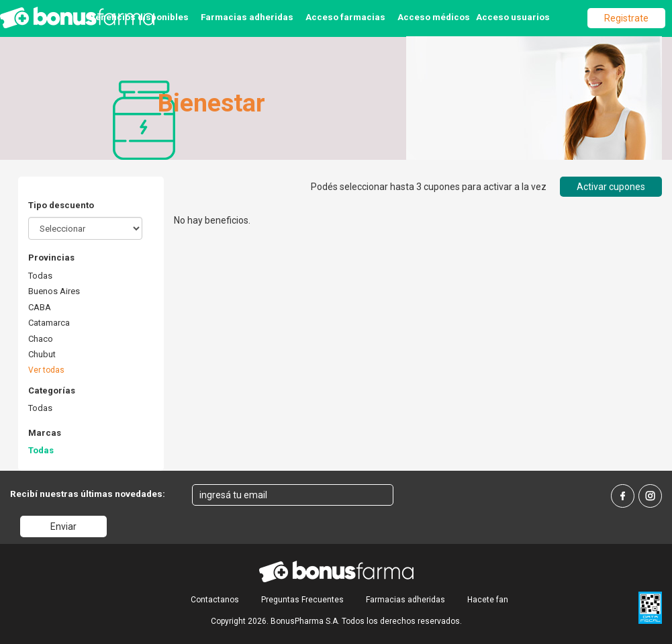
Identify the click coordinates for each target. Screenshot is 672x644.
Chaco (41, 339)
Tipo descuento (61, 205)
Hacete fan (488, 600)
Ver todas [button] (46, 370)
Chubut (42, 354)
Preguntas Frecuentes (302, 600)
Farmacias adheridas (247, 17)
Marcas (45, 433)
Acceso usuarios (513, 17)
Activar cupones (611, 187)
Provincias (51, 258)
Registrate (626, 18)
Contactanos (215, 600)
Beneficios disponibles (139, 17)
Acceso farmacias (345, 17)
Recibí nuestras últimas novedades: (88, 494)
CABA (40, 307)
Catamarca (49, 323)
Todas (40, 276)
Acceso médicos (434, 17)
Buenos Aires (54, 291)
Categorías (52, 390)
